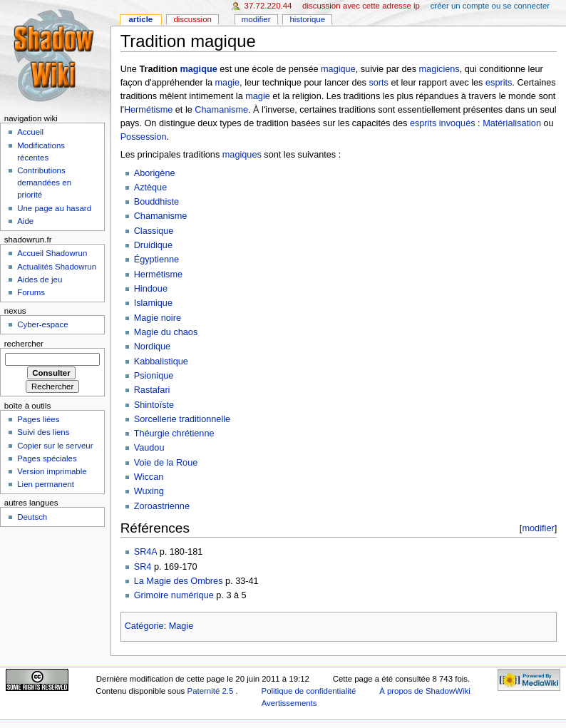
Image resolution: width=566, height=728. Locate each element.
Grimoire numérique (174, 595)
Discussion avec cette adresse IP (361, 6)
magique (199, 69)
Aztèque (151, 188)
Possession (144, 137)
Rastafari (152, 390)
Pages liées (38, 419)
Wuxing (149, 491)
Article (140, 19)
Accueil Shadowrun (52, 253)
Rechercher (24, 344)
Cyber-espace (42, 324)
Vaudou (149, 448)
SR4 (143, 567)
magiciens (439, 69)
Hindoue (151, 289)
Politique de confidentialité (309, 691)
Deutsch (32, 517)
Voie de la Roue (166, 463)
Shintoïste (154, 405)
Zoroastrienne (162, 506)
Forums (31, 292)
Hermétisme (148, 110)
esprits (499, 83)
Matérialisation (512, 123)
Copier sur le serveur (55, 446)
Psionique (154, 376)
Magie (181, 626)
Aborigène (155, 173)
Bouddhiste (157, 202)
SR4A (145, 552)
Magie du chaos (166, 332)
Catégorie (144, 626)
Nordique (153, 347)
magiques (242, 155)
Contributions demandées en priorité (44, 183)
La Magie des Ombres (179, 581)
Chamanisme (221, 110)
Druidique (153, 245)
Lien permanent (46, 484)
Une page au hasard (54, 208)
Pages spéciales (47, 458)
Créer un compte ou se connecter (490, 6)
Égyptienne (157, 260)
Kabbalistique (161, 362)
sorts (379, 83)
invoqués (457, 123)
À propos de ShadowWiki (425, 691)
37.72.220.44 (268, 6)
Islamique (153, 303)
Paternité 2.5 (212, 691)
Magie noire (158, 318)
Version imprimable (52, 471)
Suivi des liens (43, 432)
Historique (307, 19)
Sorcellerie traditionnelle (182, 419)
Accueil (30, 132)
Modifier (256, 19)
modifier (538, 528)
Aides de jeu (40, 280)
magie (228, 83)
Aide (25, 221)
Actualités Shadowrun (57, 267)
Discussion (192, 19)
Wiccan (149, 477)
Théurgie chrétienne (174, 434)
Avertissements (289, 703)
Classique (154, 231)
